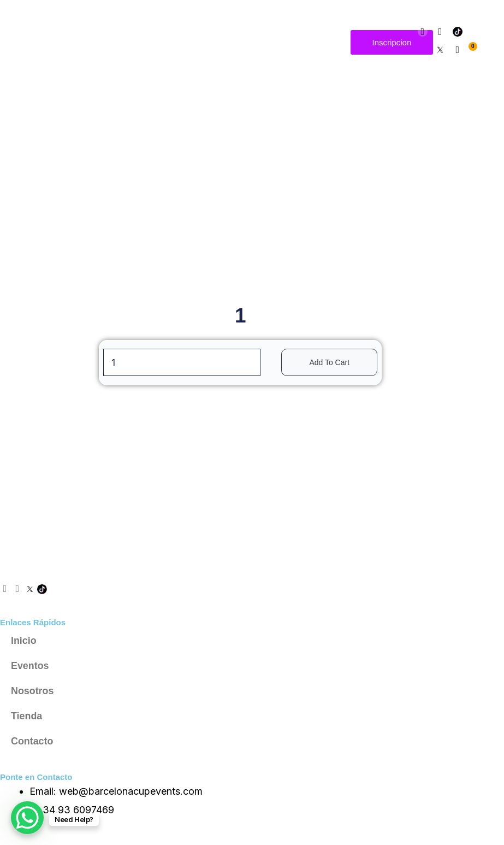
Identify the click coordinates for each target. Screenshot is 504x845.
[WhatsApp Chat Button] (27, 818)
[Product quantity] (182, 362)
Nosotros (32, 691)
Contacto (32, 741)
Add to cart (329, 362)
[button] (337, 42)
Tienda (27, 716)
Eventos (30, 666)
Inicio (24, 641)
